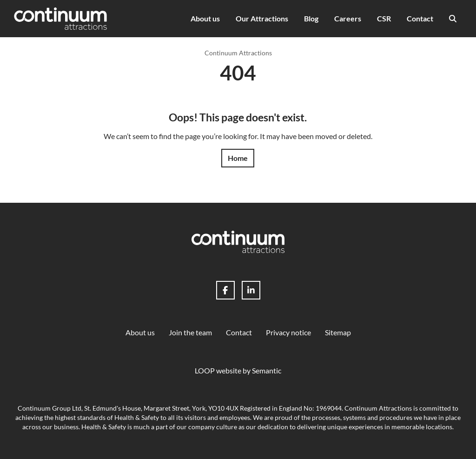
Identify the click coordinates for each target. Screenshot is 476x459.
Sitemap (338, 332)
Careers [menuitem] (348, 18)
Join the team (190, 332)
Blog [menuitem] (311, 18)
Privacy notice (288, 332)
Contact (239, 332)
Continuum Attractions (238, 53)
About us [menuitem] (205, 18)
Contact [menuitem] (420, 18)
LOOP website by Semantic (238, 370)
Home (238, 158)
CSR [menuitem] (384, 18)
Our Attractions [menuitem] (262, 18)
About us (140, 332)
